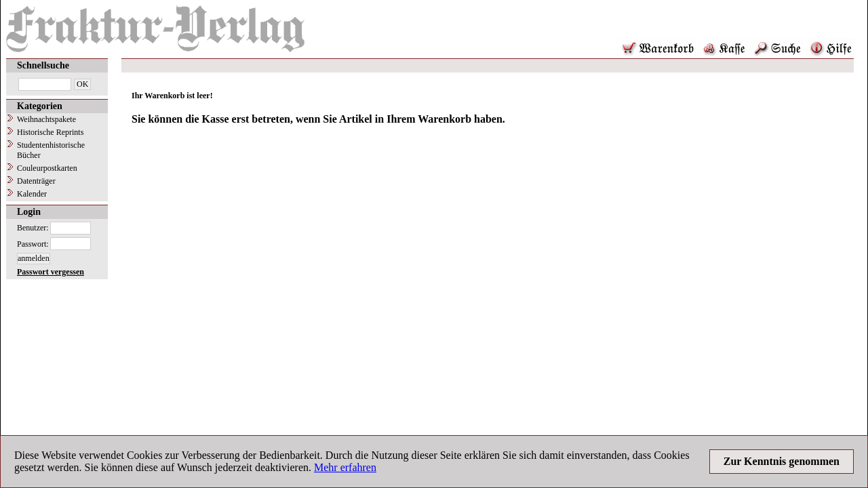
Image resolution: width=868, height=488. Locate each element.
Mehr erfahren (345, 467)
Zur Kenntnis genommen (782, 461)
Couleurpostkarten (47, 168)
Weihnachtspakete (46, 119)
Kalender (32, 194)
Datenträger (36, 181)
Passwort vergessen (51, 272)
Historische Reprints (50, 132)
